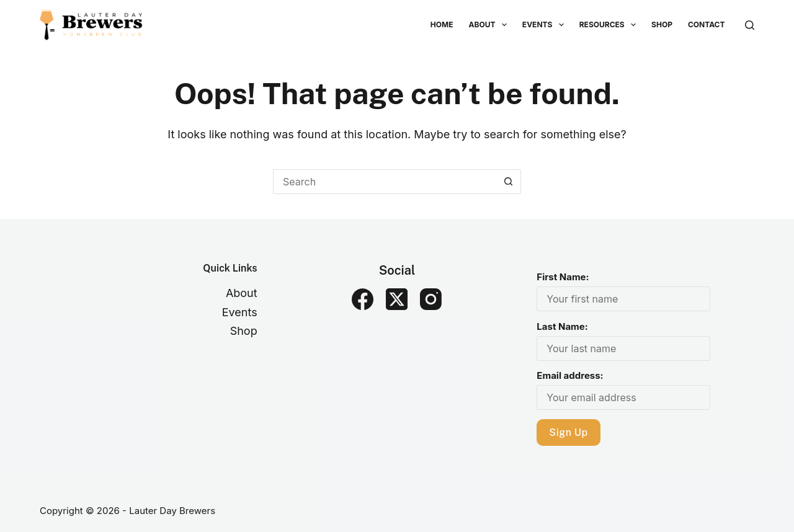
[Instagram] (431, 299)
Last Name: (562, 326)
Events (546, 25)
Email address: (570, 375)
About (490, 25)
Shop (662, 24)
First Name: (563, 277)
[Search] (750, 25)
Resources (610, 25)
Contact (707, 24)
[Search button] (509, 182)
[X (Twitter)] (397, 299)
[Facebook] (363, 299)
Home (442, 24)
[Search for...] (385, 182)
